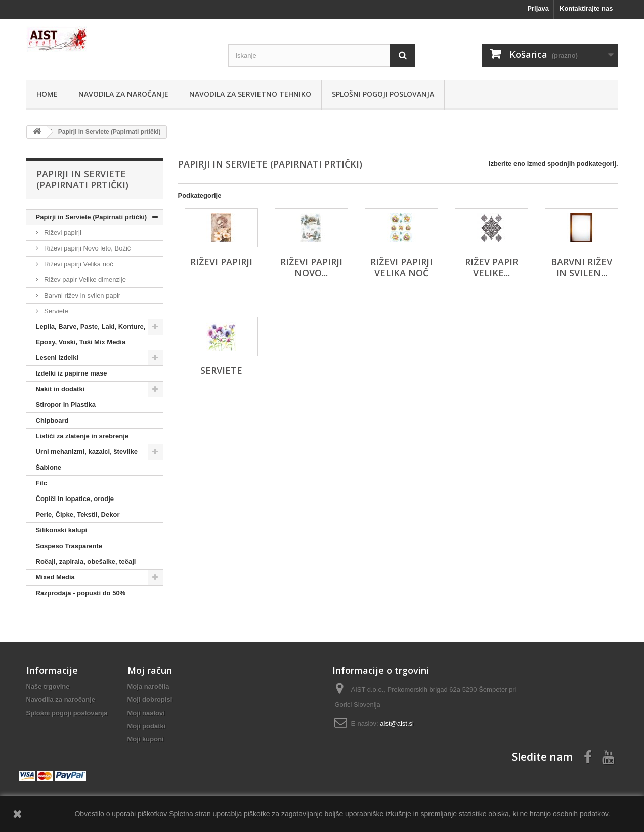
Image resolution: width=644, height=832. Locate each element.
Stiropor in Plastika (66, 405)
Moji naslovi (146, 713)
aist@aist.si (397, 723)
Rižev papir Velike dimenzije (84, 280)
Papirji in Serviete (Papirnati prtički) (92, 217)
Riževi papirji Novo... (311, 267)
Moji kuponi (146, 739)
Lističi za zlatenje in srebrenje (82, 436)
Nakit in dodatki (60, 389)
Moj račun (150, 670)
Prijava (538, 8)
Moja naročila (148, 687)
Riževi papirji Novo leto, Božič (87, 248)
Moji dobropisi (150, 700)
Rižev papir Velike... (491, 267)
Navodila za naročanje (123, 94)
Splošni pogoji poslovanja (383, 94)
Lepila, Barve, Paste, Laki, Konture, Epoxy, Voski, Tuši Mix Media (91, 334)
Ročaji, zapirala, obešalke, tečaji (86, 561)
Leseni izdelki (57, 358)
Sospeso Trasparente (69, 546)
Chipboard (52, 420)
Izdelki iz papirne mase (72, 373)
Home (47, 94)
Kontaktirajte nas (586, 8)
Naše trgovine (48, 687)
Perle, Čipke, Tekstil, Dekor (78, 514)
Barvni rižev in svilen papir (82, 295)
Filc (41, 483)
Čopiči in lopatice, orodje (75, 499)
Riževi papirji (62, 233)
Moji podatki (147, 726)
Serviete (55, 311)
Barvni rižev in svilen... (582, 267)
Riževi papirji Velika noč (78, 264)
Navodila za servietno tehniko (250, 94)
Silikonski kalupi (62, 530)
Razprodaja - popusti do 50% (81, 593)
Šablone (49, 467)
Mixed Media (55, 577)
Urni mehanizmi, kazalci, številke (87, 452)
